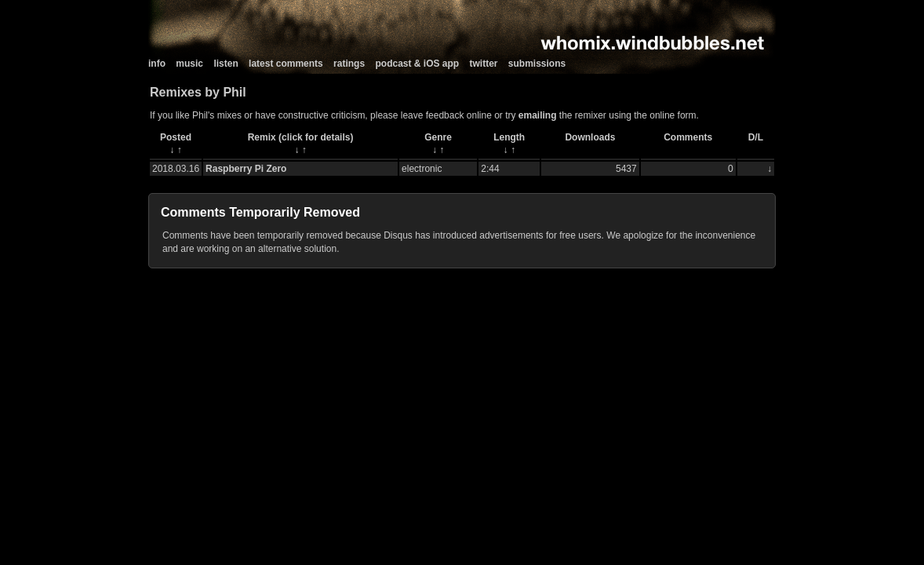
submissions (537, 64)
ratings (349, 64)
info (157, 64)
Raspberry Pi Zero (246, 169)
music (189, 64)
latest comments (286, 64)
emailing (538, 115)
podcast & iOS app (417, 64)
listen (226, 64)
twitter (484, 64)
